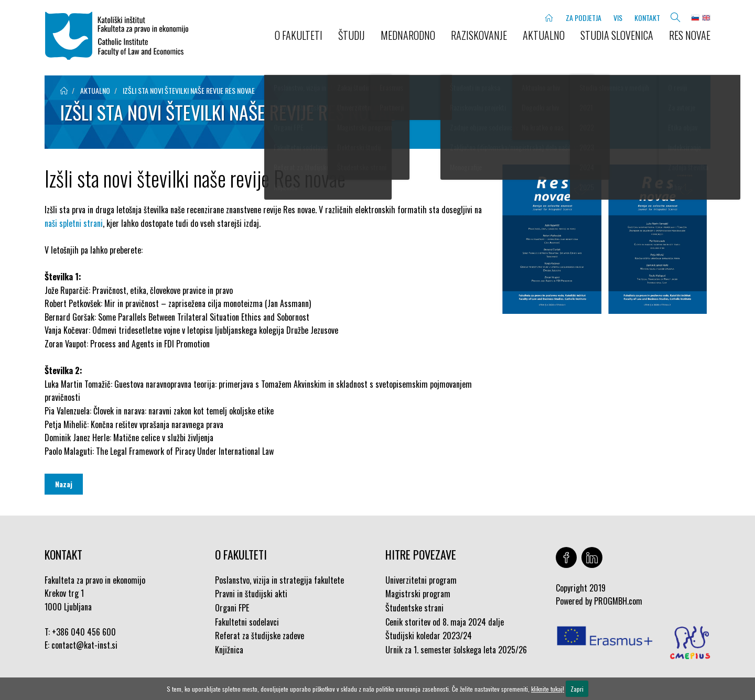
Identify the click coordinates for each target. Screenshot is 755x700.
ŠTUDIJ (352, 35)
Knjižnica (229, 650)
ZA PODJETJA (584, 18)
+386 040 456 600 (84, 632)
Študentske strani (414, 608)
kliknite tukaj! (548, 689)
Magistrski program (418, 594)
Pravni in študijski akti (251, 594)
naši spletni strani (74, 223)
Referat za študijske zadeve (260, 636)
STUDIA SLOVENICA (617, 35)
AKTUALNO (544, 35)
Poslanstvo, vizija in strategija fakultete (279, 580)
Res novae (690, 35)
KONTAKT (647, 18)
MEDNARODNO (408, 35)
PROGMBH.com (618, 601)
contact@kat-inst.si (84, 645)
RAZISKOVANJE (479, 35)
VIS (618, 18)
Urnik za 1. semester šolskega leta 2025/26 (456, 650)
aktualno (95, 90)
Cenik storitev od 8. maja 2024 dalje (445, 622)
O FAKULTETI (299, 35)
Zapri (577, 689)
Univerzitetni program (421, 580)
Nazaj (64, 484)
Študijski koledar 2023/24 (429, 636)
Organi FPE (232, 608)
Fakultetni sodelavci (247, 622)
